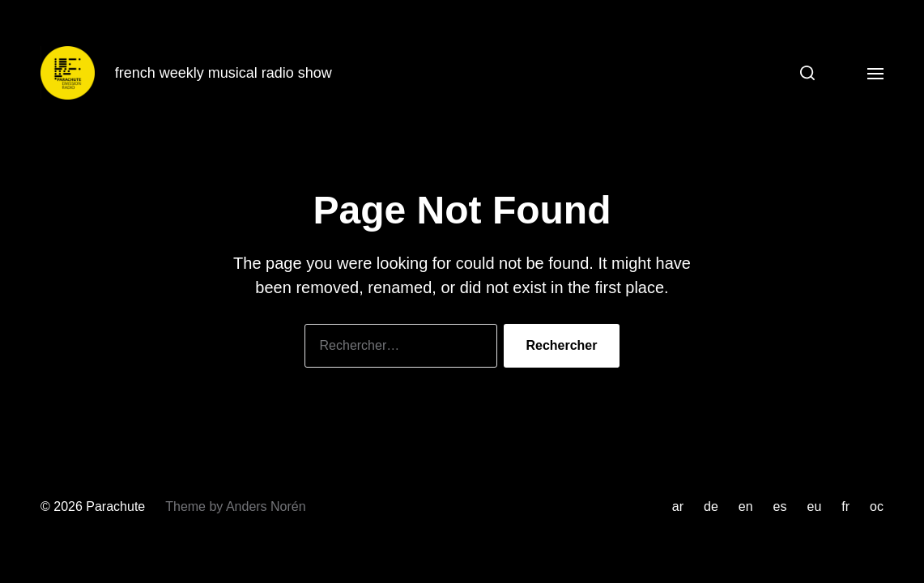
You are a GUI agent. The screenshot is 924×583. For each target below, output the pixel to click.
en (746, 506)
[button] (801, 73)
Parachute (115, 506)
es (780, 506)
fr (845, 506)
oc (877, 506)
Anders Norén (266, 506)
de (711, 506)
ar (678, 506)
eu (815, 506)
